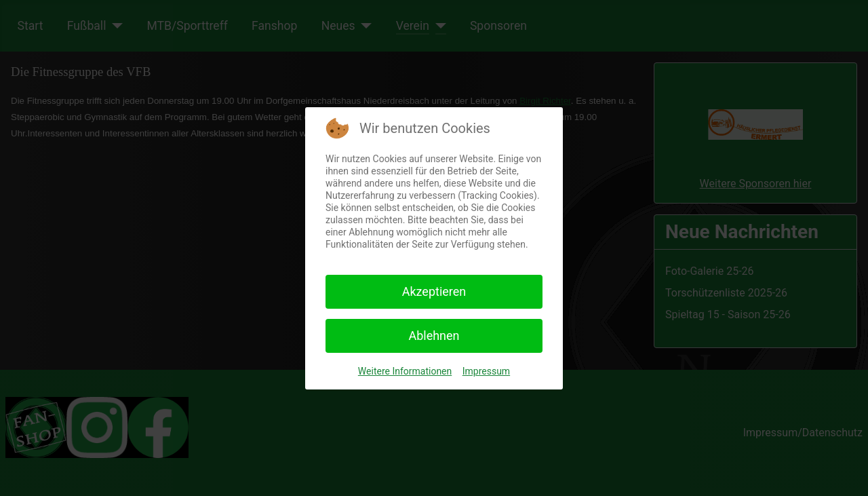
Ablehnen (434, 336)
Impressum (486, 371)
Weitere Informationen (405, 371)
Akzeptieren (434, 291)
